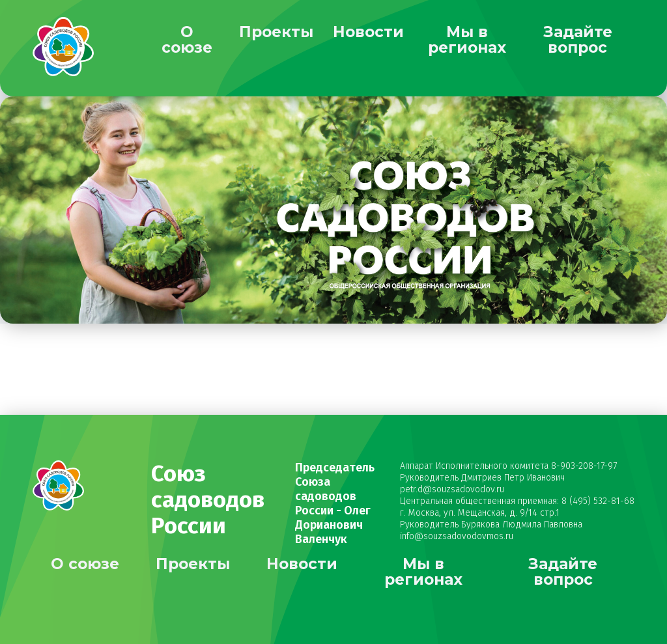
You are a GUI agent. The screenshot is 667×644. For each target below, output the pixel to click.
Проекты (276, 32)
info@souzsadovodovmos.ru (457, 536)
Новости (368, 32)
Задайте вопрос (578, 40)
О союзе (187, 40)
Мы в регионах (467, 40)
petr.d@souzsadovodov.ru (452, 489)
